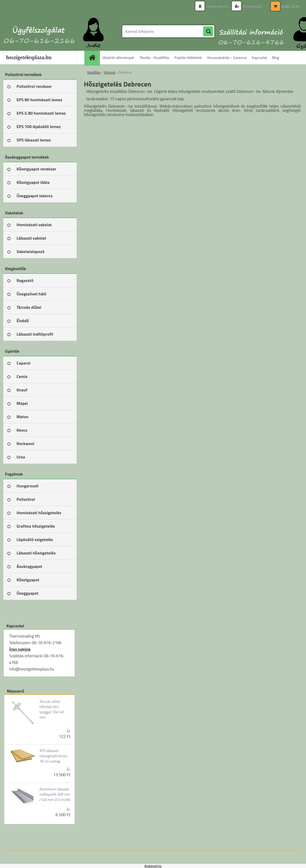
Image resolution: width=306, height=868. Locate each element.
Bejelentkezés (218, 6)
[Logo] (39, 31)
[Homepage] (94, 57)
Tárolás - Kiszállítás (154, 57)
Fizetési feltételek (188, 57)
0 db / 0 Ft (291, 7)
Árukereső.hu (153, 866)
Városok (110, 72)
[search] (208, 32)
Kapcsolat (259, 57)
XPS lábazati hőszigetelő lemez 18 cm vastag (53, 756)
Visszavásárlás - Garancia (227, 57)
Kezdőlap (94, 72)
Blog (276, 57)
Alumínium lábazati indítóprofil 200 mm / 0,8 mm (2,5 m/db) (55, 794)
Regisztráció (253, 6)
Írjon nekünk (20, 649)
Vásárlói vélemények (118, 57)
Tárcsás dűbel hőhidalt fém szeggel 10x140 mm (52, 709)
